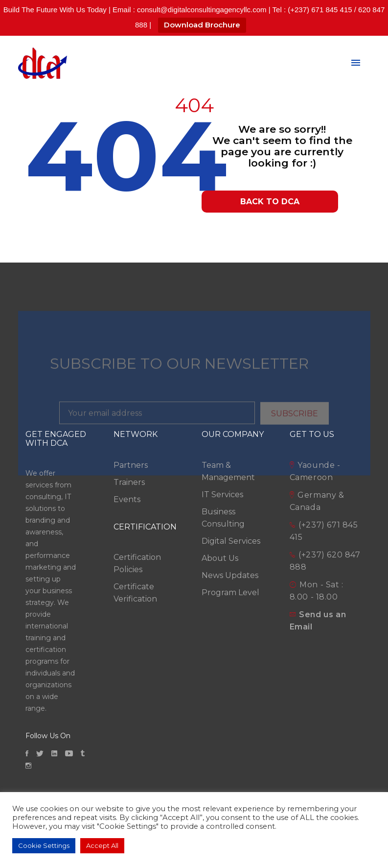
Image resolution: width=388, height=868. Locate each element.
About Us (220, 558)
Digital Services (231, 541)
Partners (131, 465)
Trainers (129, 482)
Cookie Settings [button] (44, 845)
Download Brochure (202, 25)
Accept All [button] (102, 845)
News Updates (230, 575)
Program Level (230, 592)
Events (127, 499)
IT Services (222, 494)
